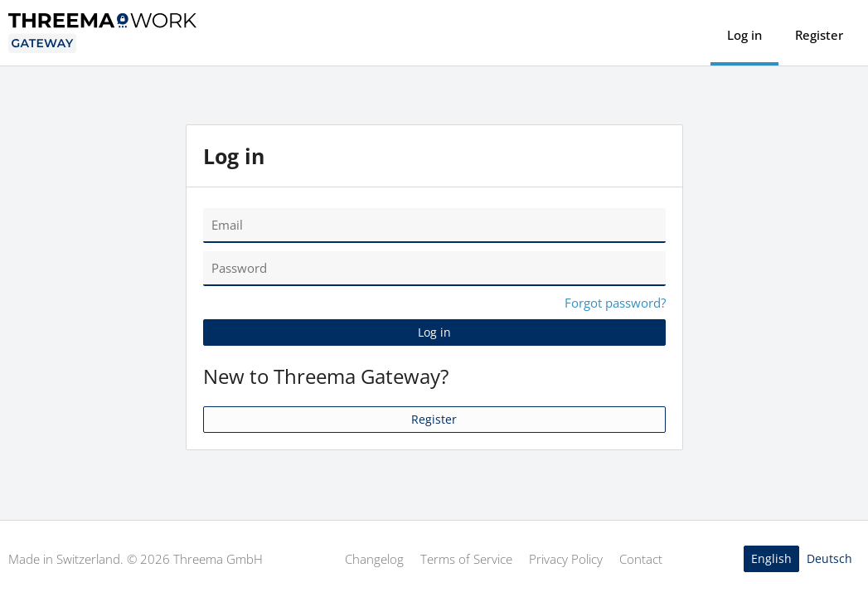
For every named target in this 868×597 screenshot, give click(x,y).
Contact (641, 559)
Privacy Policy (566, 559)
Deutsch (829, 558)
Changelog (374, 559)
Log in (744, 35)
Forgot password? (615, 303)
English (771, 558)
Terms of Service (466, 559)
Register (819, 35)
